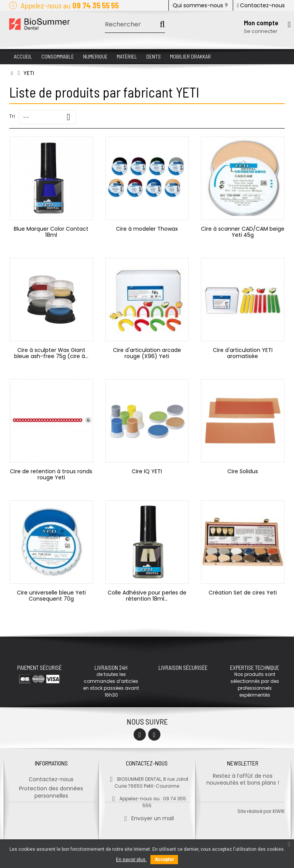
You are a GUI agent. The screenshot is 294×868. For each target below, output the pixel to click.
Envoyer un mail (147, 815)
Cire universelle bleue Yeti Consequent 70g (51, 596)
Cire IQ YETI (147, 471)
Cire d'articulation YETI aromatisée (243, 353)
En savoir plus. (131, 860)
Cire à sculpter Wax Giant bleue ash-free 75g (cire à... (51, 353)
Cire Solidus (243, 471)
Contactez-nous (261, 5)
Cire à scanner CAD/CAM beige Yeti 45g (243, 232)
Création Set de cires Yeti (243, 593)
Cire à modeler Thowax (147, 229)
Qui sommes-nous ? (200, 5)
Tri (12, 116)
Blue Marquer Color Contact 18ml (51, 232)
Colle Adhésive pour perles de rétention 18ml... (147, 596)
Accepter (164, 860)
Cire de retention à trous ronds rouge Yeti (51, 474)
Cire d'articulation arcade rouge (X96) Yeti (147, 353)
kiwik (279, 838)
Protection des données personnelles (51, 789)
